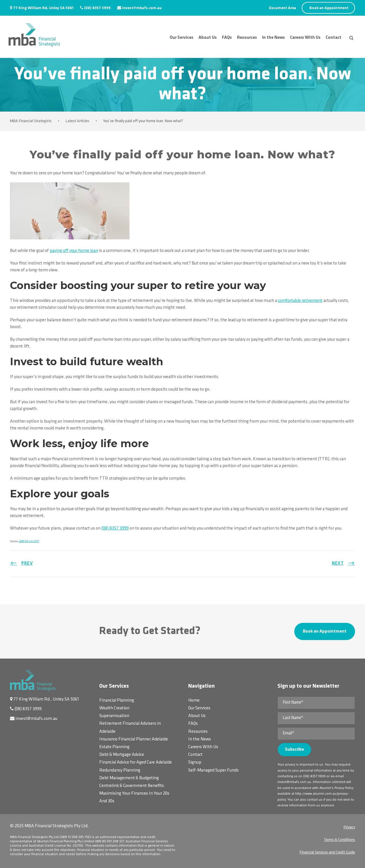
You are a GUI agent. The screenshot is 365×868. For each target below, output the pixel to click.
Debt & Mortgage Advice (122, 755)
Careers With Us (305, 38)
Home (194, 701)
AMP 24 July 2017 (29, 541)
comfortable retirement (300, 301)
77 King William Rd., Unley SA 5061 (46, 699)
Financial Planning (117, 701)
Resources (247, 38)
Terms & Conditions (339, 840)
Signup (195, 762)
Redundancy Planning (120, 770)
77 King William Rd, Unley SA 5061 (43, 8)
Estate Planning (114, 747)
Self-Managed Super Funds (213, 770)
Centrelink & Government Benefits (132, 786)
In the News (273, 38)
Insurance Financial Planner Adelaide (134, 739)
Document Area (282, 8)
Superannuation (114, 716)
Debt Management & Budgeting (129, 778)
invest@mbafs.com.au (142, 8)
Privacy (349, 827)
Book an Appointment (329, 8)
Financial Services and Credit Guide (327, 852)
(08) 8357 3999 (97, 8)
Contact (333, 38)
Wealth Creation (114, 708)
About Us (208, 38)
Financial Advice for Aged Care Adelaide (136, 762)
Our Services (182, 38)
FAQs (227, 38)
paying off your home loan (74, 251)
